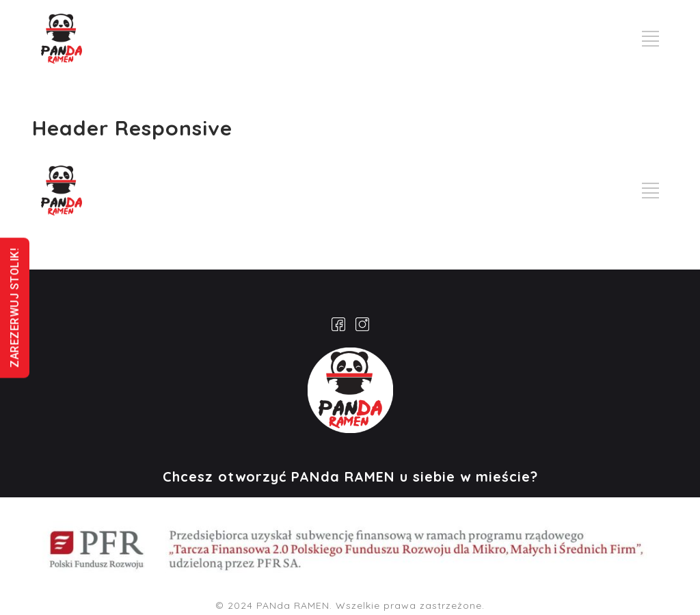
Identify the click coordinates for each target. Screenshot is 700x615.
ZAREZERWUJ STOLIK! (15, 307)
